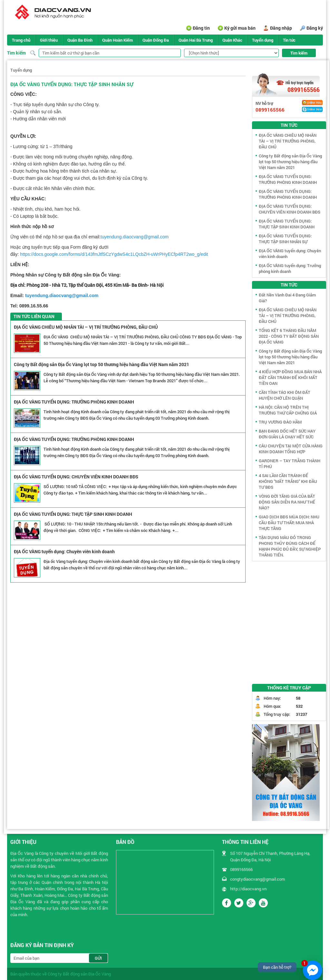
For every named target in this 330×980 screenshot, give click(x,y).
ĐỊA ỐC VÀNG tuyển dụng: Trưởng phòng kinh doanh (290, 268)
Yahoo (312, 103)
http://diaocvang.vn (248, 889)
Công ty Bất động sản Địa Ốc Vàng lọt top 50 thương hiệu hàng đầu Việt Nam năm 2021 (102, 364)
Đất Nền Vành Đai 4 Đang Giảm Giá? (287, 298)
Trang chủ (21, 40)
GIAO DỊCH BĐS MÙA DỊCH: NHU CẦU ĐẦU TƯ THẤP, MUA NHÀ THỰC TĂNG (289, 523)
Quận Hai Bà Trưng (196, 40)
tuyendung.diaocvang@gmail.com (135, 237)
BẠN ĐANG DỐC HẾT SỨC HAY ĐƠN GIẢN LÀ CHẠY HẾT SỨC (287, 434)
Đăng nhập (281, 28)
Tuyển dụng (263, 40)
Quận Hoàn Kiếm (117, 40)
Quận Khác (232, 40)
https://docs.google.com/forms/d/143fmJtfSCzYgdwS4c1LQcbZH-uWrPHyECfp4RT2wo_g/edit (114, 254)
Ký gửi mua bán (240, 28)
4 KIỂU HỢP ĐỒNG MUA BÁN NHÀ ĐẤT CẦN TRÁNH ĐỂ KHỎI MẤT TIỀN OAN (290, 377)
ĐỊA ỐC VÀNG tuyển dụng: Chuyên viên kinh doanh (64, 551)
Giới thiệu (49, 40)
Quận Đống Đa (156, 40)
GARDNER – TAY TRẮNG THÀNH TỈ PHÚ (290, 464)
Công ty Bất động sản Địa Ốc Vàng (79, 974)
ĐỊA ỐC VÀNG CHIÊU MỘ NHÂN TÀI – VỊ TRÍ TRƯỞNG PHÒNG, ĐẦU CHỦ (86, 327)
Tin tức (289, 40)
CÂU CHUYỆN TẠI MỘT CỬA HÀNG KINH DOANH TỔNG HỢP (291, 449)
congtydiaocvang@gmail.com (257, 879)
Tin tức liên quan (34, 316)
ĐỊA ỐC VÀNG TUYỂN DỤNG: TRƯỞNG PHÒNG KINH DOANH (74, 402)
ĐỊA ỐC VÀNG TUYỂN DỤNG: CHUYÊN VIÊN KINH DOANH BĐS (76, 477)
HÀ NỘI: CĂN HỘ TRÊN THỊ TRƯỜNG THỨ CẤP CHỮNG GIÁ (288, 410)
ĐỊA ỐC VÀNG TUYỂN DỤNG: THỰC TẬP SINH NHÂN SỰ (285, 239)
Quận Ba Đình (80, 40)
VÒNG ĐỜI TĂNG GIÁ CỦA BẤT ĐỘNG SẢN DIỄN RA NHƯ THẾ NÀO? (287, 502)
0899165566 (304, 90)
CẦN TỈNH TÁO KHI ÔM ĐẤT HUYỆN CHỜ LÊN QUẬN (285, 395)
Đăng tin (201, 28)
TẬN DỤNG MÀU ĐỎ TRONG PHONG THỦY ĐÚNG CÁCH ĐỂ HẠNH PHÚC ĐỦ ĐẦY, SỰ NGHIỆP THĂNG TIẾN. (290, 546)
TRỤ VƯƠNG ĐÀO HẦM (280, 422)
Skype (312, 109)
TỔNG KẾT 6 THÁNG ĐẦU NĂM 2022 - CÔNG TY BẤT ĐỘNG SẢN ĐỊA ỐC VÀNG (289, 336)
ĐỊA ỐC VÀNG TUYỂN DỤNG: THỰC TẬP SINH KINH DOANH (73, 514)
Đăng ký (315, 28)
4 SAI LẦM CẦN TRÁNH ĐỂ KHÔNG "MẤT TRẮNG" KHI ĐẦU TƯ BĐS (288, 481)
